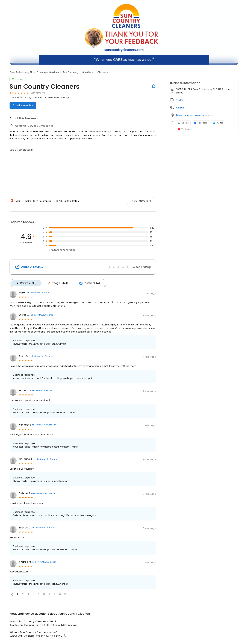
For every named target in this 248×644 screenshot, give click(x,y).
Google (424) (56, 283)
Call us (180, 108)
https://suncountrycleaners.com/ (195, 115)
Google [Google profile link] (183, 123)
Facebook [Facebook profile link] (201, 123)
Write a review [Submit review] (23, 105)
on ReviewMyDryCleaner (39, 292)
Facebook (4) (87, 283)
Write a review (32, 267)
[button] (70, 594)
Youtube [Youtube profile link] (184, 129)
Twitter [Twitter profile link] (218, 123)
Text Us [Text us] (180, 100)
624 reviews (38, 93)
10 (65, 594)
